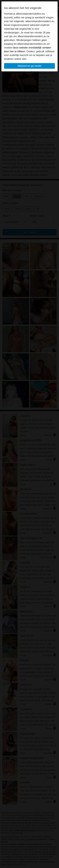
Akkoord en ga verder (29, 66)
